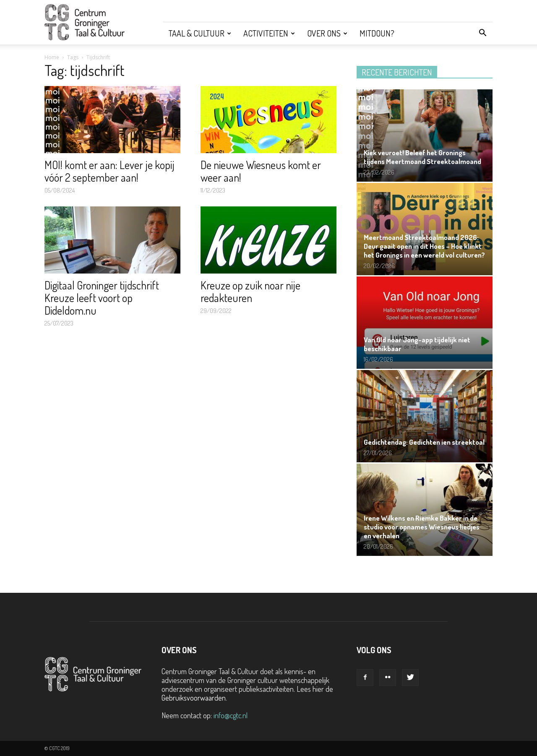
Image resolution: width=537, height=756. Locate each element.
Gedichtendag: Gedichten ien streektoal (424, 442)
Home (52, 57)
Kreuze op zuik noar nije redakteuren (250, 291)
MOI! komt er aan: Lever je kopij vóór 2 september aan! (109, 171)
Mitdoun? (377, 33)
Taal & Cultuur (200, 33)
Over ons (327, 33)
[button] (482, 33)
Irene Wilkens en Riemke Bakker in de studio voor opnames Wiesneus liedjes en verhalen (422, 527)
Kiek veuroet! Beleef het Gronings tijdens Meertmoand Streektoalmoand (422, 157)
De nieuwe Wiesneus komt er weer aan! (261, 171)
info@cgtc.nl (231, 715)
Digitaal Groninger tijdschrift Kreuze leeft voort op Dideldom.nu (102, 298)
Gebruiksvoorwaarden (194, 698)
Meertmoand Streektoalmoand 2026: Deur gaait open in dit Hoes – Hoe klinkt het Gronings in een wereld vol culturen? (424, 246)
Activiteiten (269, 33)
